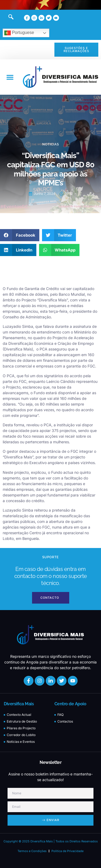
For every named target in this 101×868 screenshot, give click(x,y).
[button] (10, 77)
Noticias (51, 144)
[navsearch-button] (8, 18)
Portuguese (19, 33)
